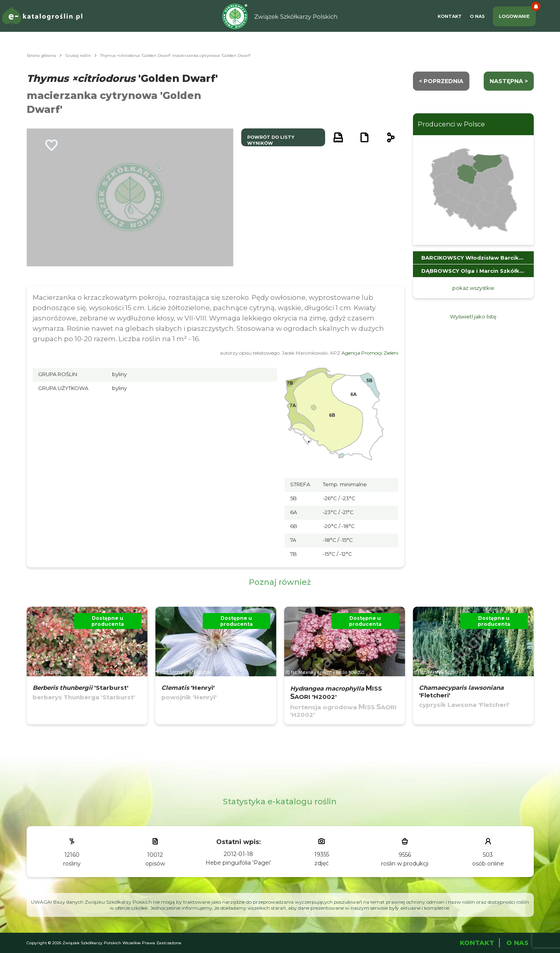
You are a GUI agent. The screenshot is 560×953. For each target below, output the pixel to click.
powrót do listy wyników (271, 140)
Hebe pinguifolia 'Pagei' (238, 863)
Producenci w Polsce (451, 124)
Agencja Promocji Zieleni (370, 353)
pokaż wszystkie (473, 288)
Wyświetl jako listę (473, 316)
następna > (509, 81)
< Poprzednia (441, 81)
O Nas (477, 16)
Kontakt (450, 16)
